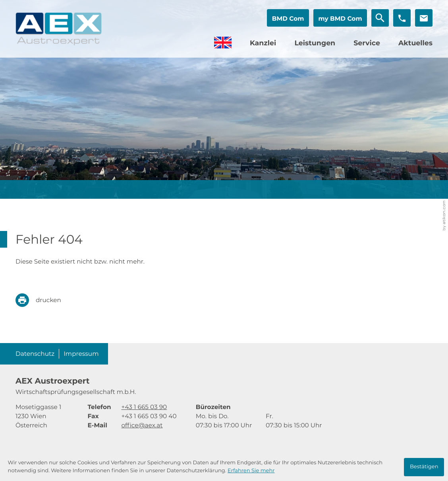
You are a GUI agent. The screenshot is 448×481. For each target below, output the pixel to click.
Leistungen (315, 43)
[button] (288, 18)
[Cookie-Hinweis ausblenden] (424, 467)
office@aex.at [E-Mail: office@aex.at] (142, 425)
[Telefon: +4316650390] (144, 407)
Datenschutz (35, 354)
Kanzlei (263, 43)
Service (367, 43)
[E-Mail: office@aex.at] (424, 18)
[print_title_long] (44, 300)
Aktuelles (415, 43)
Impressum (81, 354)
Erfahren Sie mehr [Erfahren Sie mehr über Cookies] (251, 471)
